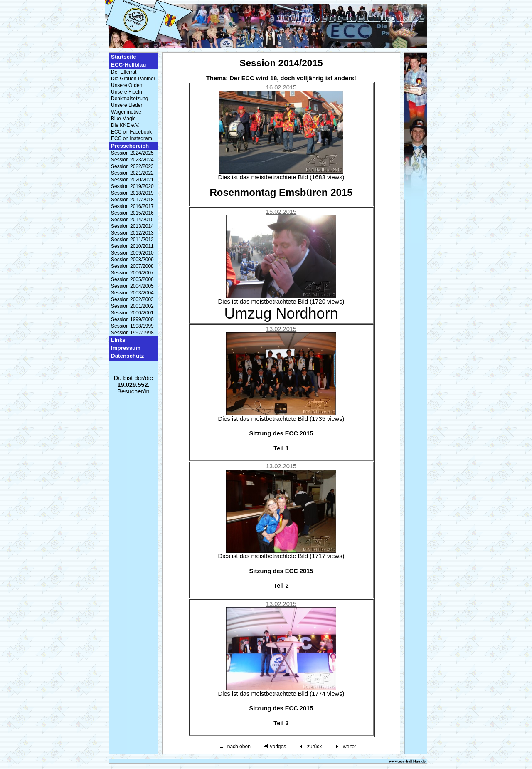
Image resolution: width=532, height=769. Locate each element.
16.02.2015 (281, 87)
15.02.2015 (281, 212)
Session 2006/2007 (132, 273)
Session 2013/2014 (132, 226)
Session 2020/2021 (132, 180)
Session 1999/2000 (132, 319)
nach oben (239, 747)
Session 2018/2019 (132, 193)
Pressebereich (130, 146)
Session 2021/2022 (132, 173)
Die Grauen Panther (133, 79)
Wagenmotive (126, 112)
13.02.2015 (281, 329)
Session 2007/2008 (132, 266)
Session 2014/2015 (132, 220)
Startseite (124, 57)
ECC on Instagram (132, 138)
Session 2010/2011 (132, 246)
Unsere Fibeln (127, 92)
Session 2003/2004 (132, 293)
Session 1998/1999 (132, 326)
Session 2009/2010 (132, 253)
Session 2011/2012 (132, 240)
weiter (350, 747)
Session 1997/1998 (132, 333)
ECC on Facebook (131, 132)
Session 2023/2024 (132, 160)
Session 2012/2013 (132, 233)
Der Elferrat (124, 72)
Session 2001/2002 (132, 306)
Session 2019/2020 (132, 186)
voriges (278, 747)
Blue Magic (123, 119)
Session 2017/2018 (132, 200)
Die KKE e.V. (125, 125)
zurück (314, 747)
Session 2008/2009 (132, 260)
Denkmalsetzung (129, 99)
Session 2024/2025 (132, 153)
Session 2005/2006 (132, 279)
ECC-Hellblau (128, 65)
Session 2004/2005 (132, 286)
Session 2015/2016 (132, 213)
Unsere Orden (127, 85)
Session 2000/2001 (132, 313)
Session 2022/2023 (132, 166)
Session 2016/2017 (132, 206)
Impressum (126, 348)
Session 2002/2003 (132, 299)
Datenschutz (127, 356)
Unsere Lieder (127, 105)
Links (118, 340)
